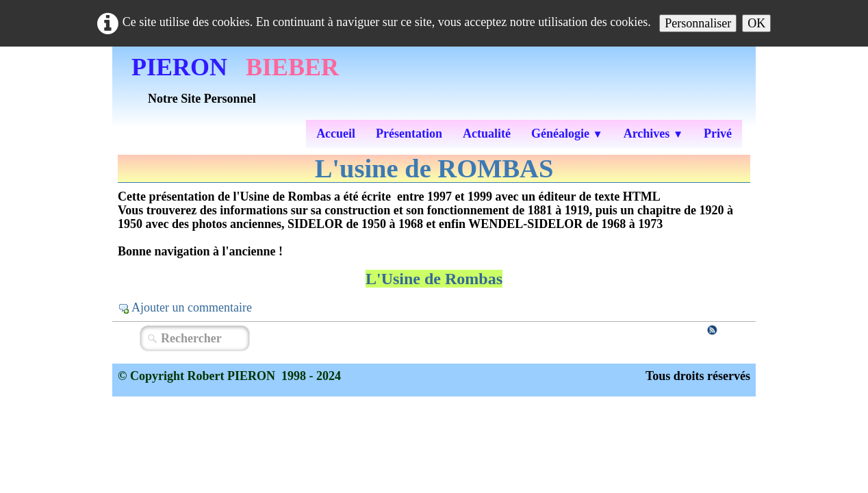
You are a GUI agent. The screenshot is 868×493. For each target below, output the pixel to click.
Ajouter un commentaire (192, 307)
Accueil (336, 134)
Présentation (409, 134)
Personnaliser (698, 23)
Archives (653, 134)
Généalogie (567, 134)
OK (756, 23)
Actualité (487, 134)
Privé (718, 134)
